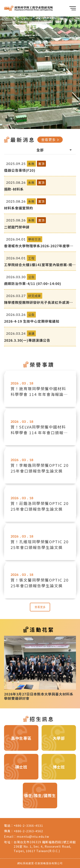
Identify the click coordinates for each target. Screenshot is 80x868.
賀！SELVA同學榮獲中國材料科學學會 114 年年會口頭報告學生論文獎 (39, 430)
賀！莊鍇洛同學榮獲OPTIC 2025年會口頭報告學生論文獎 (40, 506)
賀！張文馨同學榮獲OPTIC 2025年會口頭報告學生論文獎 (40, 583)
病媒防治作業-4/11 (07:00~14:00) (33, 283)
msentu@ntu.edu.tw (33, 836)
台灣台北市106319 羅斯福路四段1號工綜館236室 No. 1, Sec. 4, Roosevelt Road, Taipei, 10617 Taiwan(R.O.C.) (45, 846)
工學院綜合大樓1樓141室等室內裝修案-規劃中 (40, 265)
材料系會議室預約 (19, 208)
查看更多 (51, 140)
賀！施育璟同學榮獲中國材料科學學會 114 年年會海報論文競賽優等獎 (39, 391)
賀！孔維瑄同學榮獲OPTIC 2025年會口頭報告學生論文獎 (40, 544)
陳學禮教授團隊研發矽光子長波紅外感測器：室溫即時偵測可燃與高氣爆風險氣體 (37, 302)
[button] (7, 667)
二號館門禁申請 (17, 227)
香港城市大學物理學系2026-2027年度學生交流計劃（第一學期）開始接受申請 (39, 246)
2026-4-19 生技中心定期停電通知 (32, 321)
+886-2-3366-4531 (28, 825)
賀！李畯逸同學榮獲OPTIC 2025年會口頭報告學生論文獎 (40, 468)
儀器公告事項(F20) (20, 170)
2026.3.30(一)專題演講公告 (27, 340)
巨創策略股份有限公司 (49, 863)
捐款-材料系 (14, 189)
